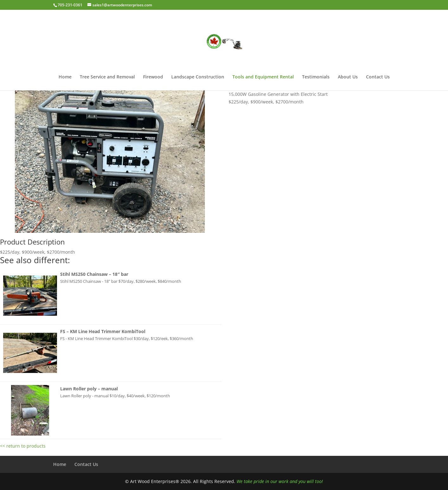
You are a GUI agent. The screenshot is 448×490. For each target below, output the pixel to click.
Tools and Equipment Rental (263, 77)
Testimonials (316, 77)
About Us (348, 77)
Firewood (153, 77)
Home (65, 77)
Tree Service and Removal (107, 77)
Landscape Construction (198, 77)
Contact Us (378, 77)
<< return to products (23, 446)
